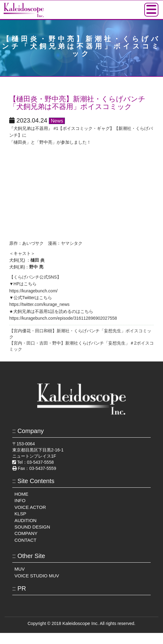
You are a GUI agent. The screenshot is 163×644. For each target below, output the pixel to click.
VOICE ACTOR (30, 507)
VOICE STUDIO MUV (37, 576)
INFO (20, 500)
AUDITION (26, 520)
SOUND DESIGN (32, 527)
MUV (20, 569)
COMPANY (26, 533)
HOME (21, 494)
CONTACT (25, 540)
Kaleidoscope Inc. (81, 623)
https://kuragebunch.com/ (33, 291)
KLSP (20, 514)
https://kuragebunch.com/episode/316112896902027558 (63, 318)
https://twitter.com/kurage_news (39, 304)
